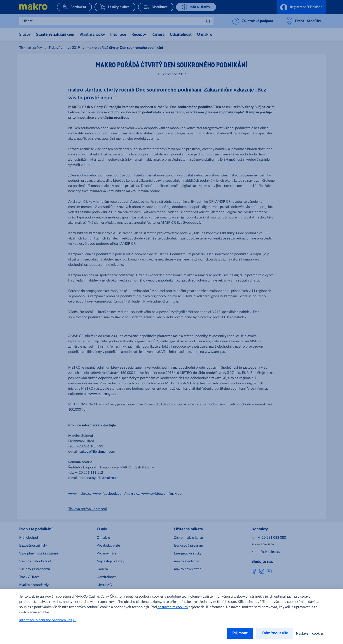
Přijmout (240, 633)
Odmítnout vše (275, 633)
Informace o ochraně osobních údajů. (48, 620)
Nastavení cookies (310, 633)
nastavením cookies (172, 607)
